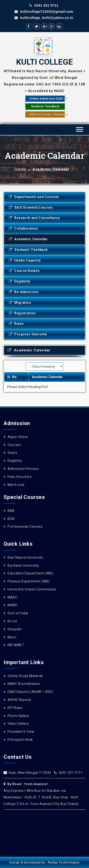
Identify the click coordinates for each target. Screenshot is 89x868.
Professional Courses (23, 527)
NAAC (10, 597)
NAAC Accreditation (22, 684)
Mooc (10, 637)
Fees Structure (18, 477)
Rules (16, 324)
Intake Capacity (25, 260)
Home (21, 169)
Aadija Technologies (64, 862)
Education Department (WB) (28, 573)
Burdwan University (21, 565)
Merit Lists (14, 485)
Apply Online (16, 437)
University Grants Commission (30, 589)
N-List (10, 621)
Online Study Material (23, 676)
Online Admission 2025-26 (47, 99)
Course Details (24, 271)
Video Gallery (16, 724)
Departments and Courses (34, 197)
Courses (12, 445)
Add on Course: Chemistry (47, 114)
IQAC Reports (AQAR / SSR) (28, 692)
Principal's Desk (18, 740)
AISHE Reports (17, 700)
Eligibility (20, 281)
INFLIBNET (14, 645)
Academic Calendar (28, 239)
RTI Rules (13, 708)
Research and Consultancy (34, 218)
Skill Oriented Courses (31, 207)
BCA (9, 519)
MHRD (11, 605)
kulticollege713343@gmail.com (44, 12)
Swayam (13, 629)
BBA (9, 511)
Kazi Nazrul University (23, 557)
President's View (19, 732)
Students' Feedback (45, 106)
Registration (22, 313)
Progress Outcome (28, 334)
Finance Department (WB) (27, 581)
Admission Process (21, 469)
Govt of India (16, 613)
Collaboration (23, 228)
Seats (10, 453)
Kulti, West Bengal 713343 (30, 773)
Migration (20, 303)
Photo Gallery (16, 716)
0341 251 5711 (44, 5)
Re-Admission (24, 292)
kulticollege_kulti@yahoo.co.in (44, 18)
